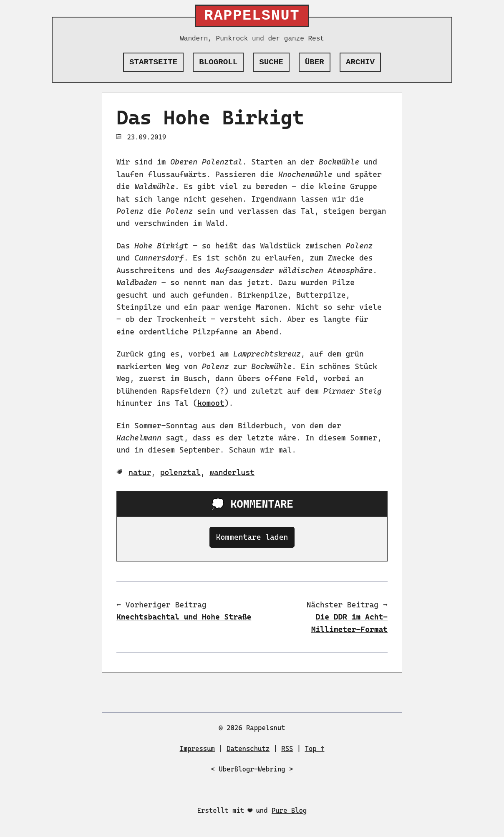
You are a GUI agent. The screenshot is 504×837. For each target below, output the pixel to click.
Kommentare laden (252, 537)
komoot (211, 403)
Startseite (153, 62)
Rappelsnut (252, 16)
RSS (287, 749)
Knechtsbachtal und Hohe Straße (184, 617)
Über (315, 62)
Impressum (197, 749)
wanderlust (232, 472)
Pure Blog (289, 810)
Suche (271, 62)
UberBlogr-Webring (252, 769)
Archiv (360, 62)
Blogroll (218, 62)
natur (140, 472)
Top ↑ (315, 749)
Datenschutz (248, 749)
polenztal (180, 472)
